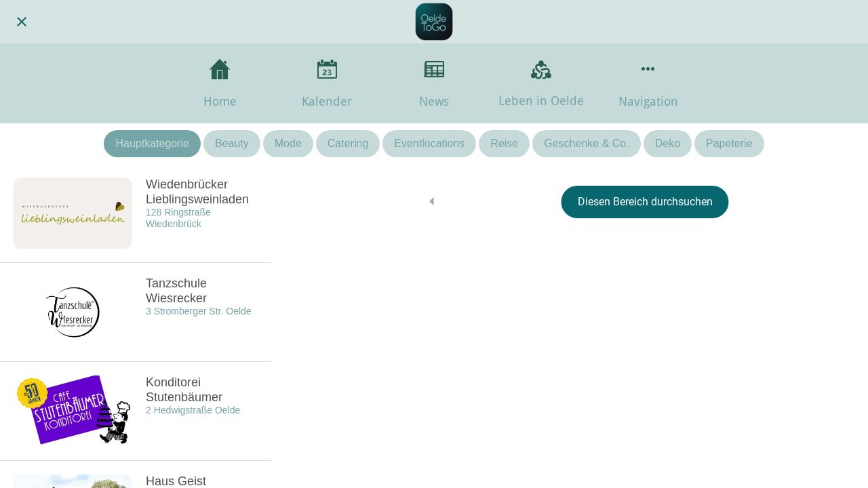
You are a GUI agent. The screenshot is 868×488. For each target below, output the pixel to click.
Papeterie (729, 143)
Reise (504, 143)
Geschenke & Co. (586, 143)
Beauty (232, 143)
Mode (288, 143)
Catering (348, 143)
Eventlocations (429, 143)
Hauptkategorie (152, 143)
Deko (668, 143)
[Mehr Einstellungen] (648, 83)
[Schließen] (22, 22)
